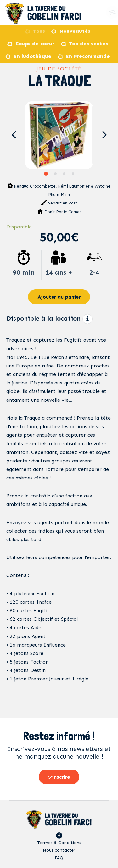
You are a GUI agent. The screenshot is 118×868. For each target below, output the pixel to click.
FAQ (59, 858)
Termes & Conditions (59, 843)
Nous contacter (59, 850)
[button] (14, 135)
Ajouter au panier (59, 297)
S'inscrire (59, 777)
